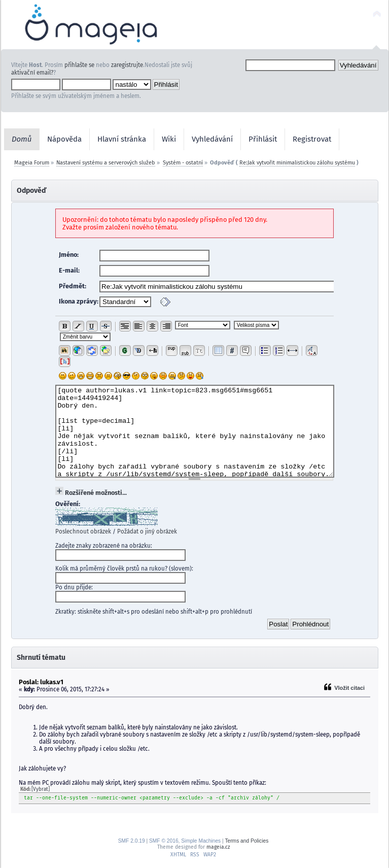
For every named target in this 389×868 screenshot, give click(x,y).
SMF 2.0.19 (132, 841)
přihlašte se (79, 65)
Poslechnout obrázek (83, 531)
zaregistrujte (127, 65)
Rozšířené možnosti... (96, 493)
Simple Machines (201, 841)
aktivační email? (32, 73)
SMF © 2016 (164, 841)
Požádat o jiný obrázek (147, 531)
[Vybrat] (41, 789)
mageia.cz (218, 847)
